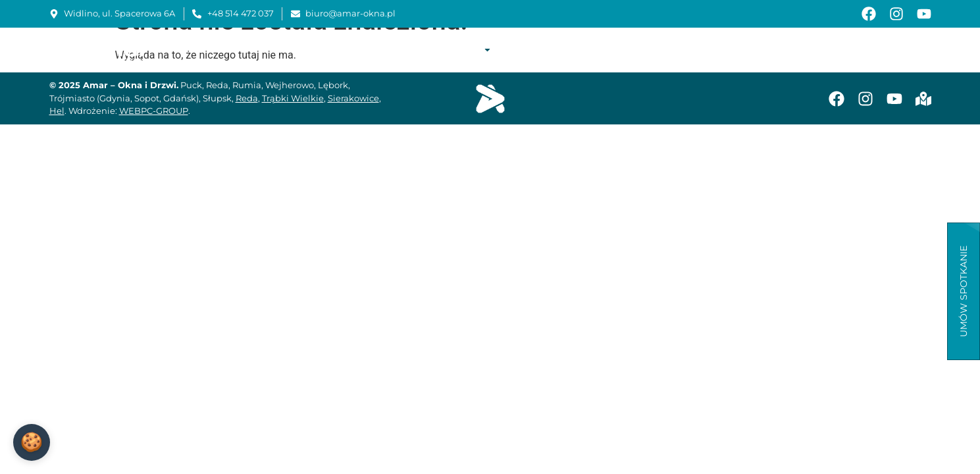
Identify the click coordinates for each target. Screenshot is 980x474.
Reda (247, 98)
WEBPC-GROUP (154, 111)
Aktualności (843, 49)
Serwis (640, 49)
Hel (57, 111)
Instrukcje (697, 49)
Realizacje (531, 49)
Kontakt (908, 49)
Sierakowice (353, 98)
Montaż (590, 49)
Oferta (467, 50)
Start (363, 49)
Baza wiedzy (768, 49)
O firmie (409, 49)
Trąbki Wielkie (293, 98)
